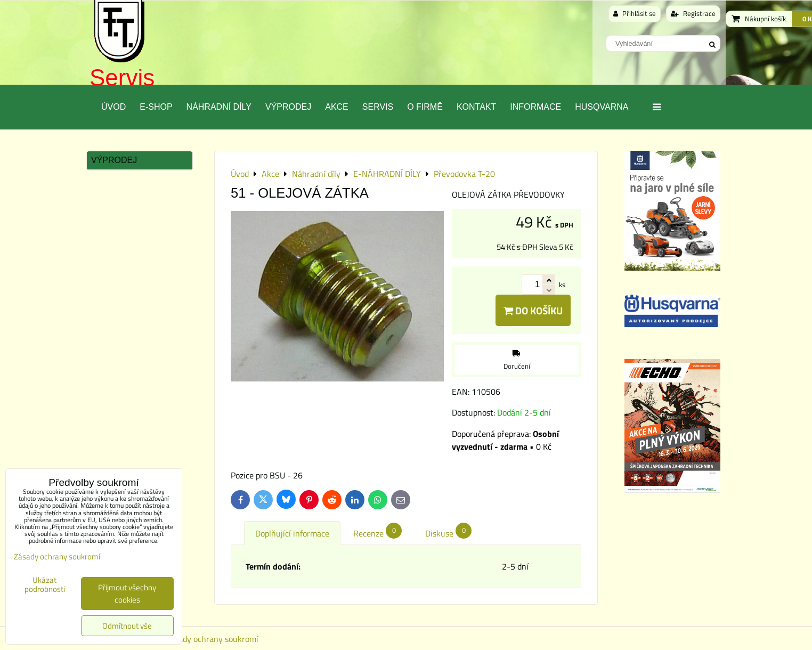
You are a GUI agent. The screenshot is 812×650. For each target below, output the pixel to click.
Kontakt (476, 107)
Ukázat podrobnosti (45, 585)
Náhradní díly (219, 107)
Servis (122, 78)
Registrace (693, 13)
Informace (535, 107)
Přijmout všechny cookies (127, 594)
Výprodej (288, 107)
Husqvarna (602, 107)
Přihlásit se (635, 13)
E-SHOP (156, 107)
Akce (337, 107)
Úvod (113, 107)
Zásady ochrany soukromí (212, 639)
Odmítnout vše (127, 626)
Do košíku (533, 310)
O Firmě (425, 107)
